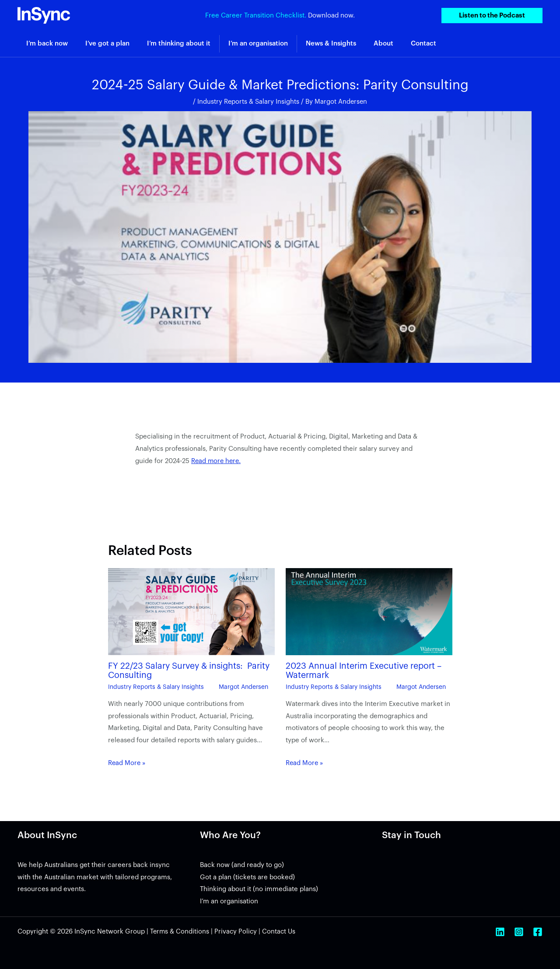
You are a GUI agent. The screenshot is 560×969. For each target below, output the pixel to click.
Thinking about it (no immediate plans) (259, 889)
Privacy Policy (237, 931)
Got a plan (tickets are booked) (247, 876)
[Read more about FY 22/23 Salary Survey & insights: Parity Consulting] (191, 612)
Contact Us (281, 931)
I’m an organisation (229, 901)
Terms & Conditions (180, 931)
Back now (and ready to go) (242, 865)
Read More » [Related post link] (127, 763)
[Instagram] (519, 931)
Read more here (216, 461)
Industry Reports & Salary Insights (248, 102)
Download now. (331, 15)
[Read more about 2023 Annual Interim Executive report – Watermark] (369, 612)
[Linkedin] (500, 931)
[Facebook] (538, 931)
